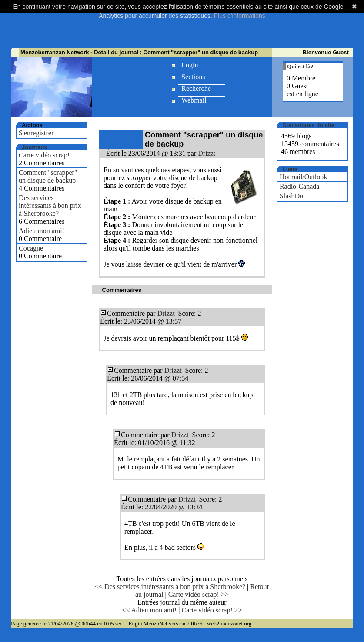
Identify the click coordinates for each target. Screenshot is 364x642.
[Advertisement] (182, 27)
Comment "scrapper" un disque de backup (48, 176)
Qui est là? (300, 66)
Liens (290, 169)
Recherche (196, 89)
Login (190, 65)
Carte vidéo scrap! (44, 155)
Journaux (35, 147)
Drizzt (207, 153)
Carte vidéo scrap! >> (199, 594)
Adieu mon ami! (42, 231)
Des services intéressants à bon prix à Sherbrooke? (50, 206)
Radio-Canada (300, 186)
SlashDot (292, 196)
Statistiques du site (309, 125)
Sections (193, 77)
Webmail (194, 100)
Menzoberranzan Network (55, 52)
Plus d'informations (240, 16)
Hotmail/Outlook (303, 177)
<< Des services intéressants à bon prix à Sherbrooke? (170, 587)
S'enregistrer (36, 133)
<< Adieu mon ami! (149, 610)
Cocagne (31, 248)
